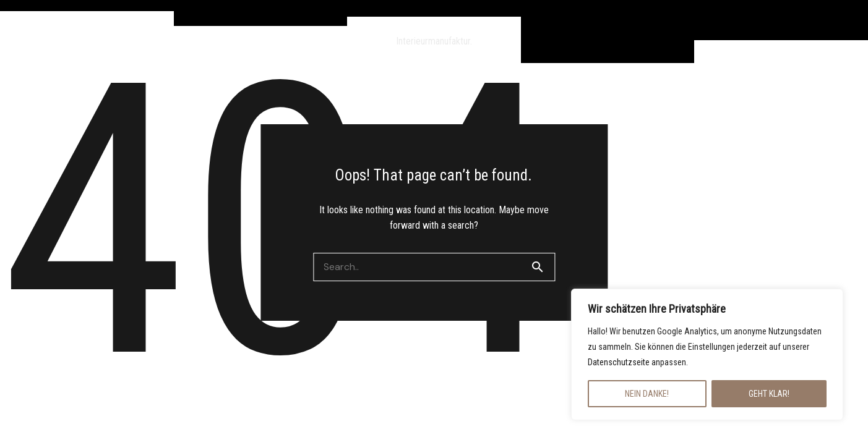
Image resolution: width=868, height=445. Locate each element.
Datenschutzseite (619, 362)
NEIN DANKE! (647, 394)
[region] (707, 354)
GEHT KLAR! (769, 394)
